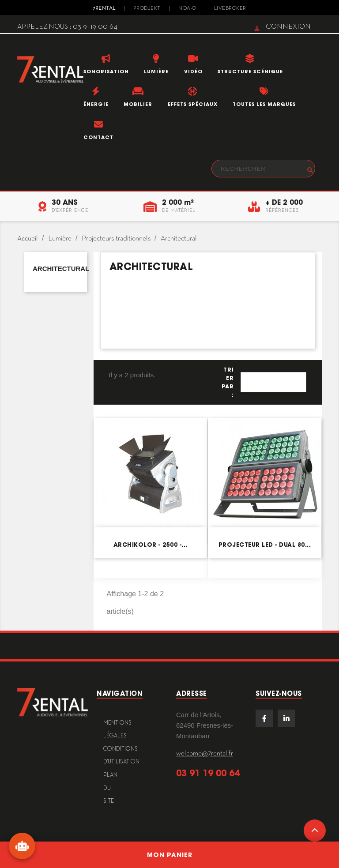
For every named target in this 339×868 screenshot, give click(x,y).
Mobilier (138, 104)
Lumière (156, 71)
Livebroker (230, 8)
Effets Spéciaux (193, 104)
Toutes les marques (264, 104)
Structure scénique (250, 71)
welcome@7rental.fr (205, 754)
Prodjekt (147, 8)
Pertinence (273, 382)
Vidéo (193, 71)
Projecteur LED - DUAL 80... (265, 545)
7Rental (104, 8)
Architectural (61, 269)
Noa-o (187, 8)
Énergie (96, 104)
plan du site (110, 788)
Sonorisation (106, 71)
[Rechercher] (263, 169)
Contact (98, 137)
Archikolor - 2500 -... (151, 545)
